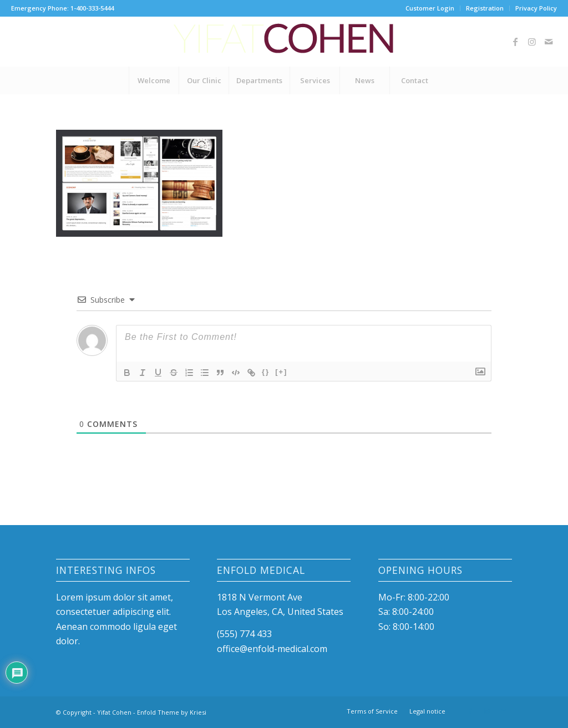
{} (266, 372)
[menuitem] (430, 8)
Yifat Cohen (114, 712)
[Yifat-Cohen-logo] (284, 42)
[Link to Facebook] (515, 42)
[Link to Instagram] (532, 42)
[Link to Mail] (549, 42)
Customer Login (430, 8)
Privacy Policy (536, 8)
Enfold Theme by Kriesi (172, 712)
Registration (485, 8)
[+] (281, 372)
